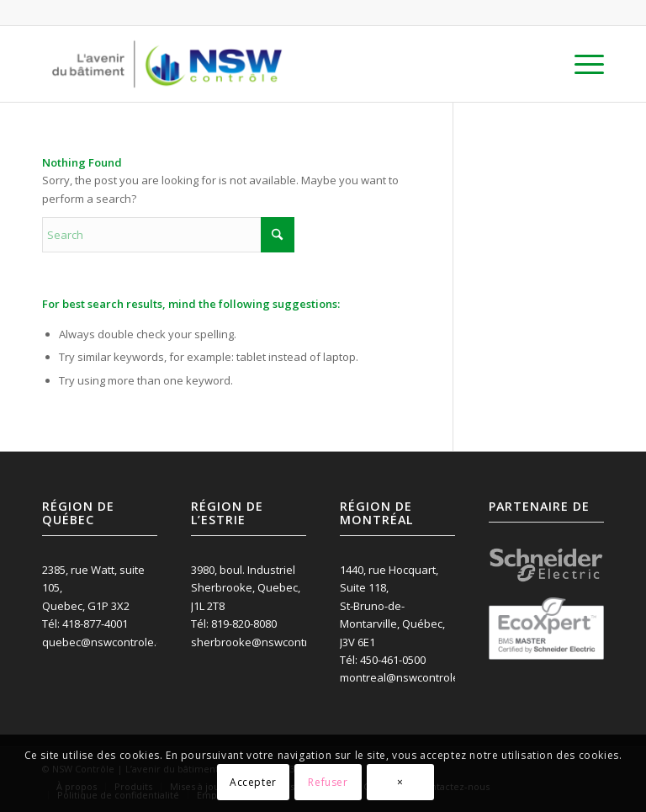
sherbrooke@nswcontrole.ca (265, 642)
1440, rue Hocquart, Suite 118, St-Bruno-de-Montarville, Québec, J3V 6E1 (392, 606)
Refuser (328, 782)
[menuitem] (581, 64)
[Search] (168, 235)
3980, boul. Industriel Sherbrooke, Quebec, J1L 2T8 (246, 588)
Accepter (253, 782)
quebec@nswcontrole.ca (105, 642)
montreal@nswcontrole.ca (407, 677)
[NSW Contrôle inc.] (167, 64)
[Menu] (581, 64)
